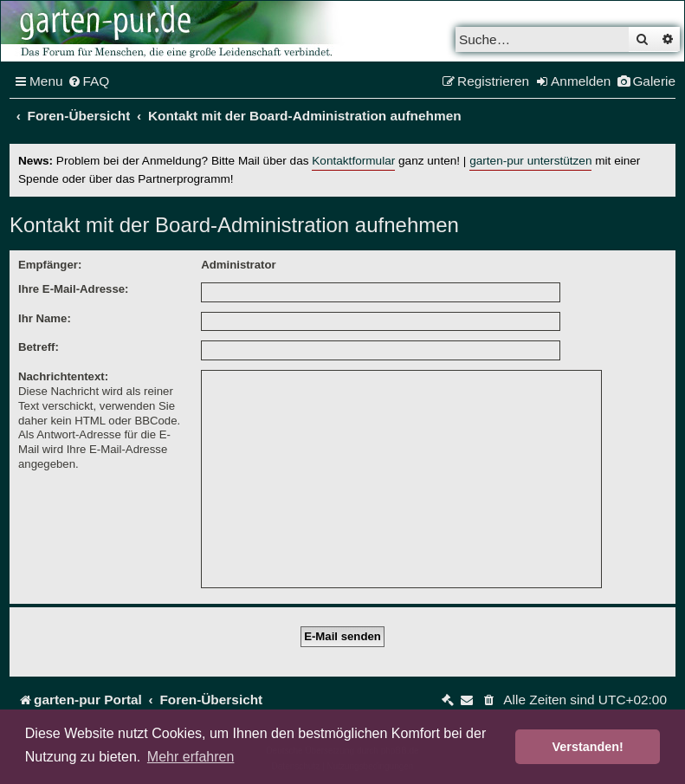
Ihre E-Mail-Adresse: (74, 289)
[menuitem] (89, 81)
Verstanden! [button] (588, 747)
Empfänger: (50, 265)
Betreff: (39, 347)
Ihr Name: (45, 318)
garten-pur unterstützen (530, 161)
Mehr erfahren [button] (191, 757)
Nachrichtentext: (63, 376)
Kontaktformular (353, 161)
